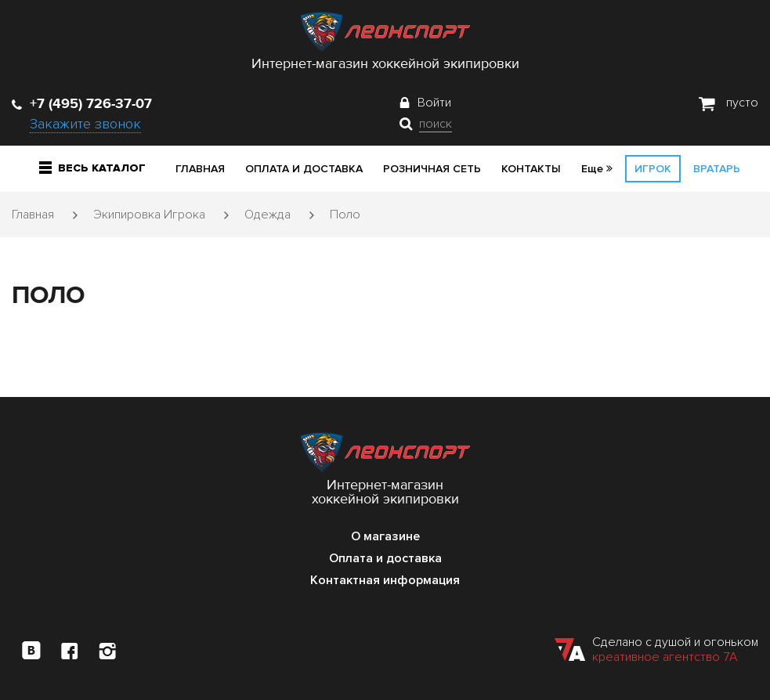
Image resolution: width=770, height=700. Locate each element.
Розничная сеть (432, 169)
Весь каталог (92, 168)
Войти (434, 103)
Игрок (653, 169)
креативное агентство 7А (665, 657)
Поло (345, 215)
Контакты (531, 169)
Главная (200, 169)
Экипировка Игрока (149, 215)
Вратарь (717, 169)
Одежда (268, 215)
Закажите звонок (85, 124)
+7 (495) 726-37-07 (82, 103)
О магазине (385, 536)
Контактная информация (385, 580)
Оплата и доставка (304, 169)
